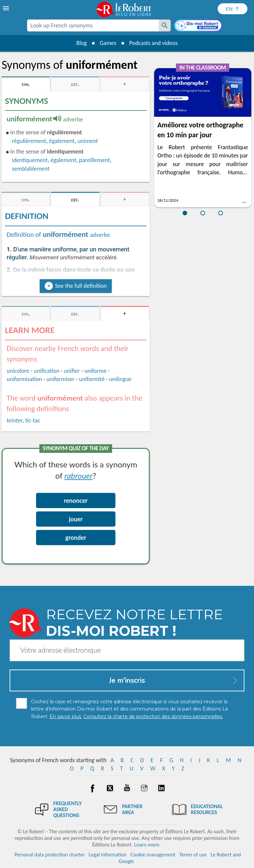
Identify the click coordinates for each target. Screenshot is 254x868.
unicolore (18, 371)
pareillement (94, 160)
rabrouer (79, 476)
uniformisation (24, 379)
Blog (81, 43)
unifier (72, 371)
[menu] (7, 8)
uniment (88, 141)
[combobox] (93, 25)
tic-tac (33, 420)
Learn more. (147, 845)
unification (46, 371)
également (62, 141)
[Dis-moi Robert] (199, 26)
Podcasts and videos (154, 43)
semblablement (31, 169)
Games (108, 43)
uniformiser (61, 379)
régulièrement (29, 141)
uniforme (95, 371)
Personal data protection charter (50, 855)
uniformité (92, 379)
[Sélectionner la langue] (233, 9)
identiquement (30, 160)
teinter (15, 420)
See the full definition (81, 286)
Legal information (108, 855)
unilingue (120, 379)
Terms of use (193, 855)
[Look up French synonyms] (165, 25)
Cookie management (153, 855)
